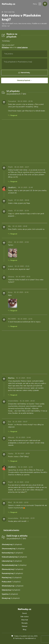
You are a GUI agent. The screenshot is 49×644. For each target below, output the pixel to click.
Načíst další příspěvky (11, 530)
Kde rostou (25, 617)
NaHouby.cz (9, 4)
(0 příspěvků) (12, 544)
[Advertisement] (24, 141)
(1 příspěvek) (13, 586)
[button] (40, 4)
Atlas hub (25, 620)
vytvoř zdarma (22, 47)
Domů (24, 613)
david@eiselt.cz (30, 638)
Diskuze (25, 626)
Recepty (25, 623)
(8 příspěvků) (11, 590)
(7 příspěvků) (11, 582)
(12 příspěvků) (12, 578)
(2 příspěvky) (13, 549)
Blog (24, 630)
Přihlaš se (5, 47)
